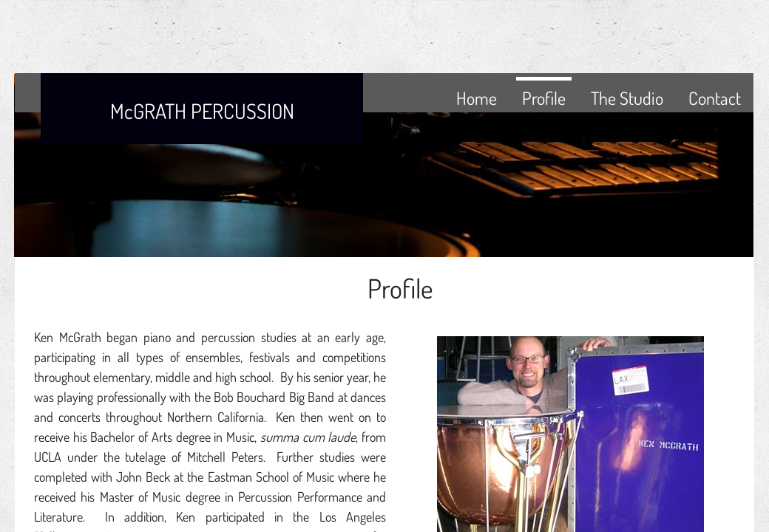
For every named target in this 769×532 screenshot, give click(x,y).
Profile (544, 98)
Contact (715, 98)
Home (477, 98)
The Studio (627, 98)
